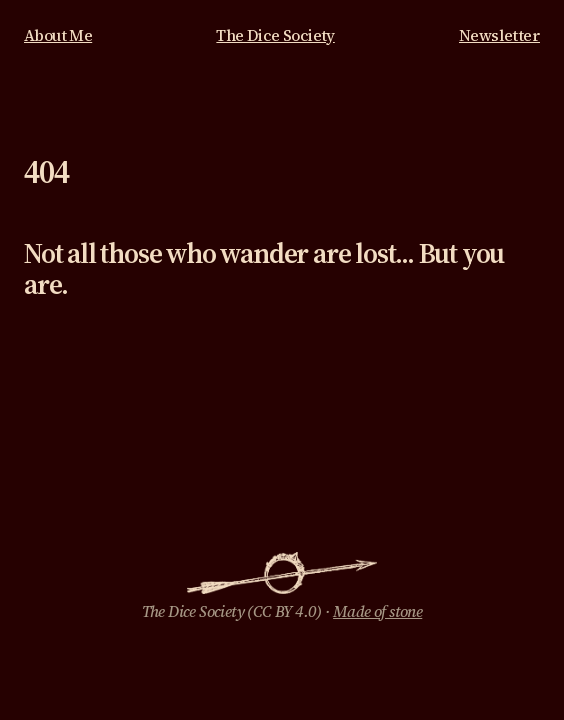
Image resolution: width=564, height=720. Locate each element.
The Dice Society (275, 35)
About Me (58, 35)
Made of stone (377, 611)
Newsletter (499, 35)
